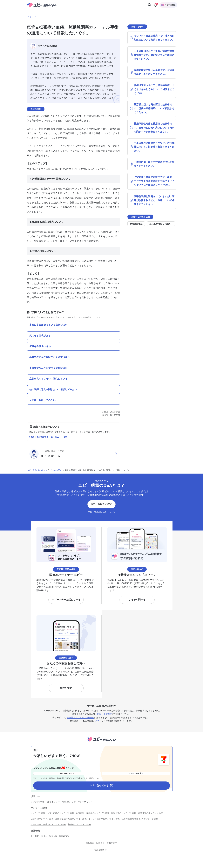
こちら (98, 721)
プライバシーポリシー (45, 317)
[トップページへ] (101, 742)
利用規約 (30, 317)
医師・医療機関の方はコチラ (101, 512)
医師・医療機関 (105, 714)
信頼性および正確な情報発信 (81, 718)
